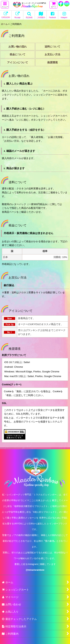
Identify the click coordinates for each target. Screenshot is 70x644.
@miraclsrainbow (35, 570)
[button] (5, 5)
